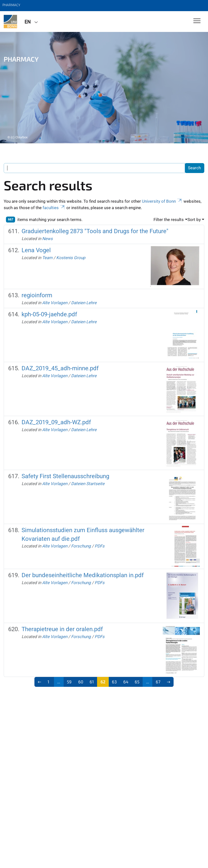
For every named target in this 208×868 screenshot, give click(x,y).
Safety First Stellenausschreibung (65, 476)
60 (81, 682)
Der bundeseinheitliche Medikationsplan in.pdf (83, 575)
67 (158, 682)
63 (114, 682)
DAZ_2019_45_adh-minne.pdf (60, 368)
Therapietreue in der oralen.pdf (62, 629)
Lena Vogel (36, 250)
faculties (54, 208)
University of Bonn (162, 201)
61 (92, 682)
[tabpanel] (104, 88)
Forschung (81, 546)
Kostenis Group (71, 258)
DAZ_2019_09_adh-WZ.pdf (56, 422)
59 (69, 682)
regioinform (37, 295)
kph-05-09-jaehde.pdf (49, 314)
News (47, 239)
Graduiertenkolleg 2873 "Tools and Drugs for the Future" (95, 231)
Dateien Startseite (88, 484)
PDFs (100, 546)
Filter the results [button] (169, 220)
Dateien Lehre (84, 303)
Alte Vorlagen (55, 303)
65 (137, 682)
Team (47, 258)
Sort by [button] (194, 220)
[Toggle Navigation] (197, 21)
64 (126, 682)
